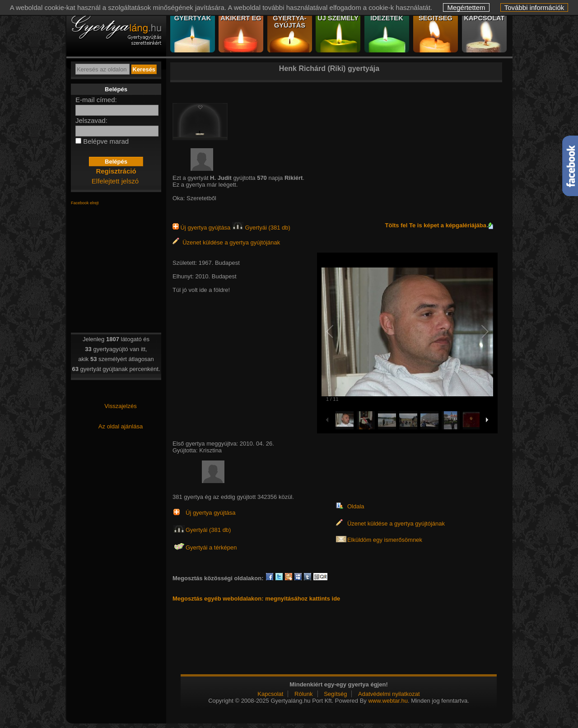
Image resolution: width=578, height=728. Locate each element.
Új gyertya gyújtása (202, 228)
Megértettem (466, 7)
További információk (534, 7)
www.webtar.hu (388, 701)
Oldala (356, 506)
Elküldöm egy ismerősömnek (385, 540)
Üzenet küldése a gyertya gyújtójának (226, 242)
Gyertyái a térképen (211, 547)
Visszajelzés (120, 406)
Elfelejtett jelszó (115, 181)
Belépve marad (106, 141)
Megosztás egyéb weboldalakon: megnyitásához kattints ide (256, 599)
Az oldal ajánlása (121, 426)
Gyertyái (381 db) (261, 228)
